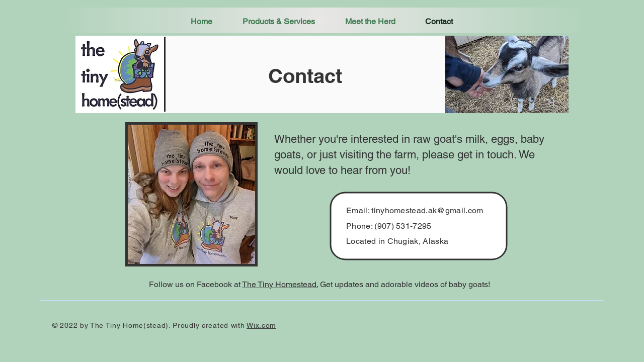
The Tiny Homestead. (280, 284)
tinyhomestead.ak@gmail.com (427, 210)
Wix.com (261, 325)
